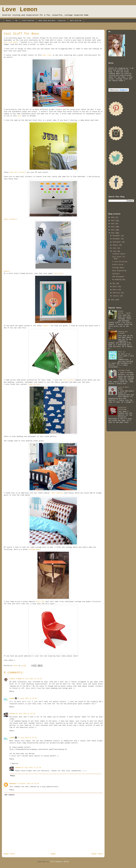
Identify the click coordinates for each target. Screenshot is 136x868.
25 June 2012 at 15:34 (32, 679)
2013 (113, 230)
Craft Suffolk (28, 21)
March (115, 290)
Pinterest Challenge (122, 408)
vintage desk (34, 549)
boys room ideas (11, 42)
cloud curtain (34, 384)
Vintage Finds (124, 370)
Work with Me (76, 21)
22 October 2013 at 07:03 (28, 784)
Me (16, 21)
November (117, 239)
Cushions (116, 274)
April (115, 287)
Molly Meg (40, 602)
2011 (113, 300)
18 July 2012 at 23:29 (25, 714)
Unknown (13, 784)
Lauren (12, 714)
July (115, 248)
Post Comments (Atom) (60, 862)
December (117, 236)
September (117, 242)
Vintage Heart (118, 268)
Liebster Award (119, 254)
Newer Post (9, 854)
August (116, 245)
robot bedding (57, 493)
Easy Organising (119, 271)
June (115, 251)
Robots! (7, 271)
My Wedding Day (119, 280)
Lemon (12, 698)
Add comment (10, 795)
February (117, 293)
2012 (113, 233)
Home (53, 854)
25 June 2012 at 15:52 (27, 698)
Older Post (97, 854)
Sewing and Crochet (123, 333)
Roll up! (122, 352)
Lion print (58, 273)
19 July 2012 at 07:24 (27, 738)
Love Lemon (20, 10)
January (116, 296)
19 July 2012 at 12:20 (31, 768)
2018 (113, 217)
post (19, 116)
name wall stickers (18, 172)
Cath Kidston (68, 380)
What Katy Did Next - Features (52, 21)
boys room (47, 55)
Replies (15, 764)
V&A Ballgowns (118, 277)
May (115, 283)
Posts (8, 21)
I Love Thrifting (120, 262)
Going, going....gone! (125, 312)
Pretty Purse (118, 265)
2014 (113, 227)
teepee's (46, 326)
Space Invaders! (11, 219)
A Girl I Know (15, 679)
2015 (113, 224)
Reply (12, 691)
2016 (113, 221)
